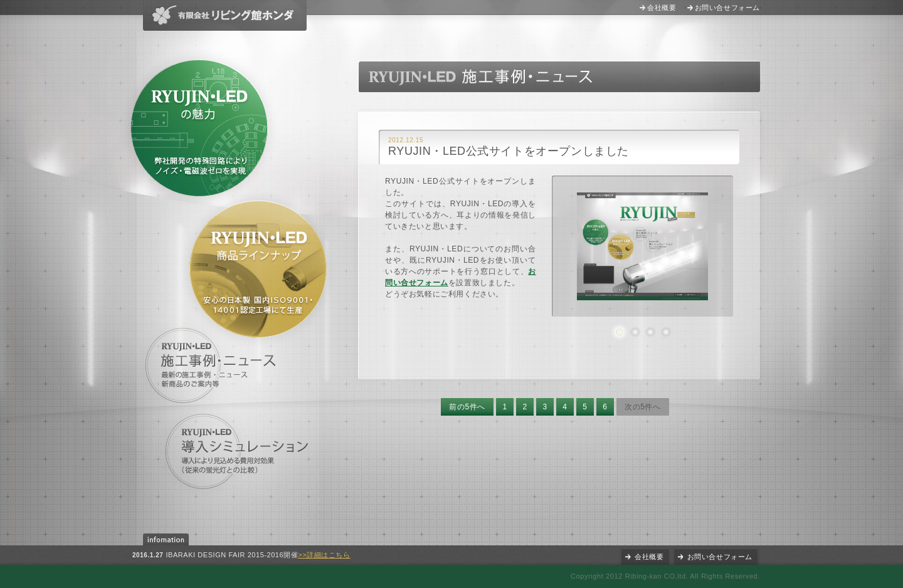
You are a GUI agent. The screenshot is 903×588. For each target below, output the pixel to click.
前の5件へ (467, 407)
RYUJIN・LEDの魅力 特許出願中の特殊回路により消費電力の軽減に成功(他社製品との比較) (199, 128)
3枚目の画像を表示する (650, 332)
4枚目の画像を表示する (666, 332)
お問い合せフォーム (727, 8)
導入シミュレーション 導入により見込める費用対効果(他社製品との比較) (238, 452)
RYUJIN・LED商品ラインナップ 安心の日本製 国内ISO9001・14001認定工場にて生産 (258, 269)
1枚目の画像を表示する (619, 332)
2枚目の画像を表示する (635, 332)
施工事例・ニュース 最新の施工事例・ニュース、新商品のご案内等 (213, 365)
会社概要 (662, 8)
